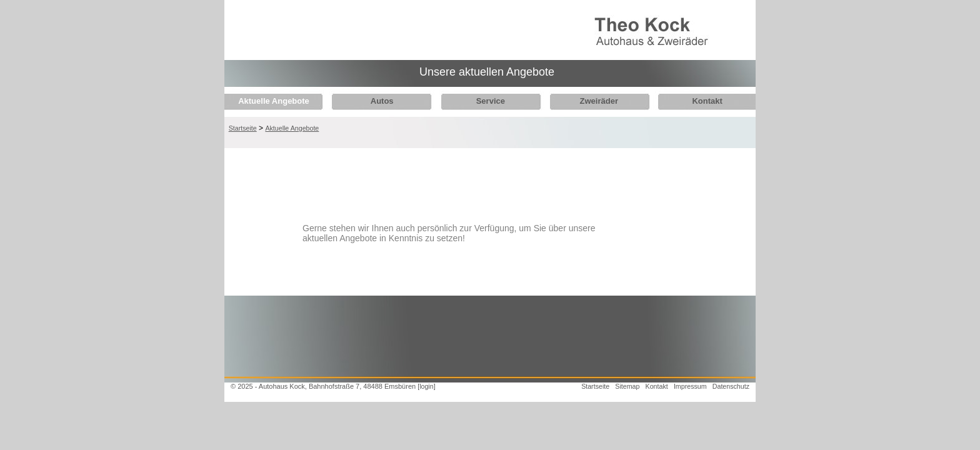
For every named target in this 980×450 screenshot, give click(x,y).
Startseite (243, 128)
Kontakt (694, 101)
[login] (426, 386)
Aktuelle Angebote (274, 101)
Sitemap (627, 386)
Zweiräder (589, 101)
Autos (378, 101)
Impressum (690, 386)
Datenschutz (731, 386)
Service (484, 101)
